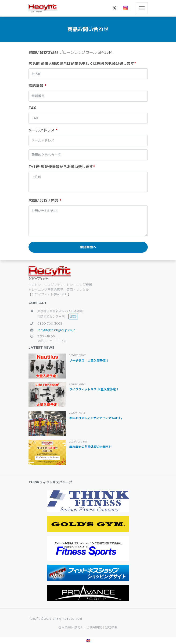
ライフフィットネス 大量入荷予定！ (94, 389)
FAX (32, 108)
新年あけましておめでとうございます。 (97, 418)
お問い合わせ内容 (45, 201)
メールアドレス (43, 130)
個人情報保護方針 (71, 627)
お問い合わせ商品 (43, 52)
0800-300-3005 (50, 323)
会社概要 (111, 627)
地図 (73, 316)
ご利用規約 (95, 627)
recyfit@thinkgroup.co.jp (56, 330)
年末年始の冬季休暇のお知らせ (90, 447)
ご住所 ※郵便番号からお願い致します (62, 167)
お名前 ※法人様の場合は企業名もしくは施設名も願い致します (82, 64)
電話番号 (37, 86)
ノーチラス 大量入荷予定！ (89, 361)
